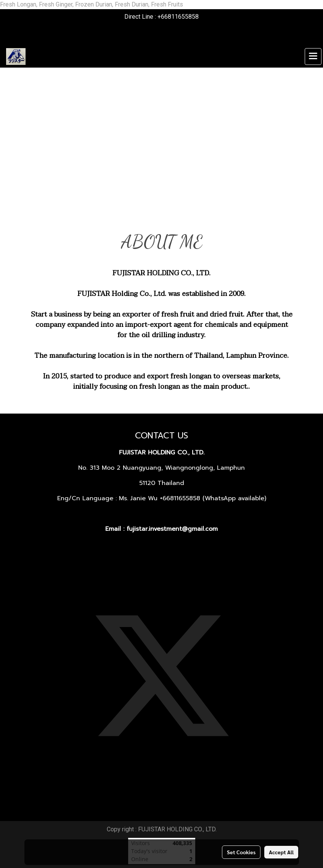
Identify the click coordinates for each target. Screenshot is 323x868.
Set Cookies (241, 852)
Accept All (281, 852)
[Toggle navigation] (313, 57)
